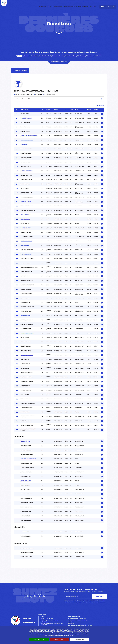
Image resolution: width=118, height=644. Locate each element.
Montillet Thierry (26, 323)
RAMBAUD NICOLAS (26, 248)
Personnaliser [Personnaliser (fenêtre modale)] (80, 640)
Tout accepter (39, 640)
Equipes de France (70, 7)
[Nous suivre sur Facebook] (108, 2)
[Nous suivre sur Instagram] (112, 2)
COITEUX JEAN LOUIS (27, 340)
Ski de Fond (34, 63)
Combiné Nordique (71, 63)
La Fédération (83, 7)
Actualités (93, 7)
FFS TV (104, 2)
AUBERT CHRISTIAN (27, 178)
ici (92, 610)
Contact (26, 626)
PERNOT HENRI (25, 539)
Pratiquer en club (44, 7)
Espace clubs (88, 2)
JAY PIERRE (24, 152)
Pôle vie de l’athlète (74, 624)
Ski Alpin (19, 63)
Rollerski (54, 63)
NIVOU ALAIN (25, 253)
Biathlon (26, 63)
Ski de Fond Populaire (44, 63)
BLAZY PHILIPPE (26, 235)
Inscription (100, 603)
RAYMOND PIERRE (26, 209)
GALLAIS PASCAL (26, 222)
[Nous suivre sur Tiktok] (113, 2)
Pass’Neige (44, 624)
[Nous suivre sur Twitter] (110, 2)
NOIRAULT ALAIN (26, 488)
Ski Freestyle (82, 63)
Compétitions (57, 7)
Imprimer (100, 113)
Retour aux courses (20, 78)
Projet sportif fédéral (47, 626)
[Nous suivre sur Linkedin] (115, 2)
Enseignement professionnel (77, 626)
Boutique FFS (97, 2)
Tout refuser (59, 640)
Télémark (98, 63)
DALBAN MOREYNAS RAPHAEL (29, 143)
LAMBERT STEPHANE (27, 362)
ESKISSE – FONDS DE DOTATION (75, 2)
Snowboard (90, 63)
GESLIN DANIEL (25, 449)
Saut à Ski (61, 63)
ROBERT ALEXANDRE (27, 147)
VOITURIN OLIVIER (26, 261)
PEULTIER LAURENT (26, 125)
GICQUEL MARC (25, 226)
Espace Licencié (108, 7)
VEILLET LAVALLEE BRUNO (28, 466)
